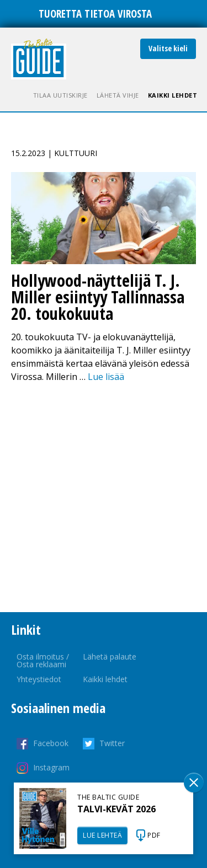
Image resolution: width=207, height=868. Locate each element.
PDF (154, 835)
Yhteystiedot (39, 679)
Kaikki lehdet (173, 95)
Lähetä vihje (118, 95)
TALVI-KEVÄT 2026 (116, 809)
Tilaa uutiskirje (60, 95)
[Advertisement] (104, 498)
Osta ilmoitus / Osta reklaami (43, 660)
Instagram (51, 767)
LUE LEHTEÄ (102, 835)
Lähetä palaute (110, 657)
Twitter (112, 743)
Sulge (194, 783)
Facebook (51, 743)
